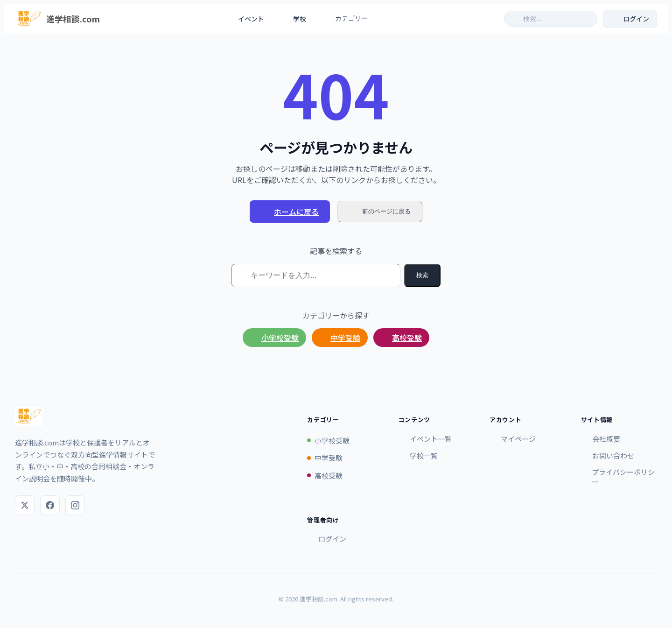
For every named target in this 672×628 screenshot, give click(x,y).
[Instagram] (75, 505)
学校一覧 (418, 455)
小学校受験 (274, 338)
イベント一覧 (425, 439)
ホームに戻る (290, 212)
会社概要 (601, 439)
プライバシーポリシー (618, 477)
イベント (245, 19)
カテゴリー (350, 19)
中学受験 (340, 338)
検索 (422, 275)
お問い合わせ (608, 455)
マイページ (513, 439)
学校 (294, 19)
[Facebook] (50, 505)
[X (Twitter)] (25, 505)
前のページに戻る (380, 212)
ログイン (327, 539)
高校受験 (401, 338)
